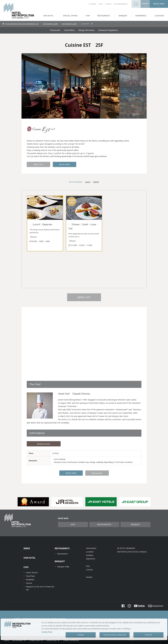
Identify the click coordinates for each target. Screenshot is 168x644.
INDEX (27, 548)
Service (29, 583)
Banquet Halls (63, 567)
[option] (33, 502)
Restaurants (55, 30)
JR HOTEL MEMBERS (126, 548)
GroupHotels (136, 4)
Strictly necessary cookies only (114, 635)
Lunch (88, 182)
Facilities (93, 4)
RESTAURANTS (104, 16)
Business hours (44, 444)
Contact (109, 4)
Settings (81, 635)
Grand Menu (69, 30)
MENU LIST (38, 164)
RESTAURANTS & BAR (50, 24)
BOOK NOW (159, 4)
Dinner (96, 182)
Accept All (148, 635)
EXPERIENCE (141, 16)
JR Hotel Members (121, 4)
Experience (91, 559)
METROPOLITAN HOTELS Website (132, 552)
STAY (88, 16)
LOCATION (159, 16)
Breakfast (30, 580)
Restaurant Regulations (108, 30)
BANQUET (123, 16)
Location (90, 552)
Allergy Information (86, 30)
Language (145, 4)
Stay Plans (30, 576)
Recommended (76, 182)
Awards (89, 577)
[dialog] (84, 629)
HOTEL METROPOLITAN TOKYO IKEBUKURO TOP (22, 24)
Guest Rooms (32, 572)
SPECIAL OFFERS (70, 16)
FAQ (101, 4)
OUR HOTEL (48, 16)
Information (91, 548)
